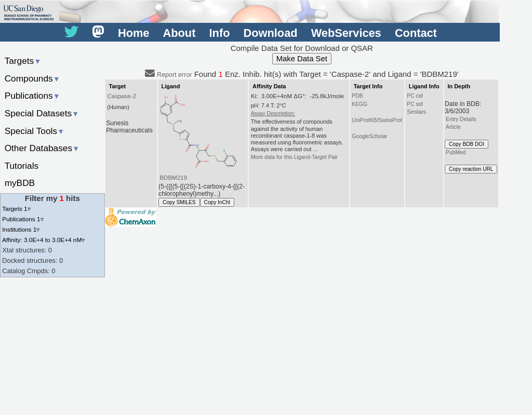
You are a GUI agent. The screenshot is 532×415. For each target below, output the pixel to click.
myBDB (20, 183)
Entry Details (461, 119)
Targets (23, 61)
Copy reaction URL (471, 169)
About (179, 33)
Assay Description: (273, 113)
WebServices (346, 33)
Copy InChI (217, 202)
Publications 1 (23, 219)
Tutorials (22, 166)
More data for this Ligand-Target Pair (294, 157)
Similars (416, 112)
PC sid (415, 104)
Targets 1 (16, 209)
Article (453, 127)
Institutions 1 (21, 229)
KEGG (360, 104)
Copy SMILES (179, 202)
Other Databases (42, 148)
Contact (416, 33)
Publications (32, 96)
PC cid (415, 96)
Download (271, 33)
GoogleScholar (369, 136)
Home (134, 33)
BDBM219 (173, 178)
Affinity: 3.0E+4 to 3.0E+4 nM (43, 240)
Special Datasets (42, 113)
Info (220, 33)
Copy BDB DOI (467, 144)
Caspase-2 (122, 96)
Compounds (32, 78)
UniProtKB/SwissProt (377, 120)
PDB (357, 96)
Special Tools (35, 131)
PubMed (456, 152)
